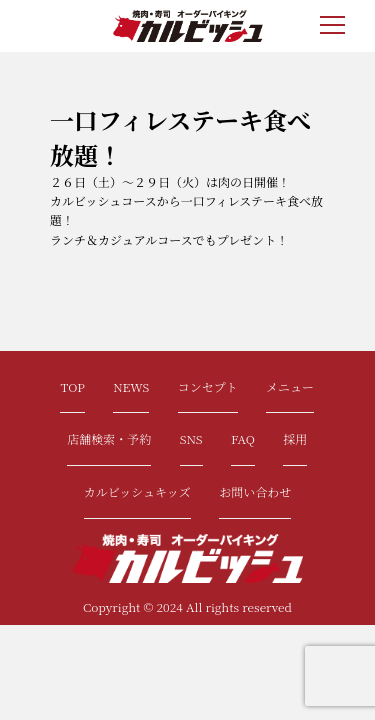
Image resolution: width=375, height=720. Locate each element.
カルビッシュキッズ (137, 491)
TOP (72, 386)
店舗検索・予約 (109, 438)
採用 (295, 438)
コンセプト (208, 386)
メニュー (290, 386)
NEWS (131, 386)
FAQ (243, 438)
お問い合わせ (255, 491)
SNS (191, 438)
